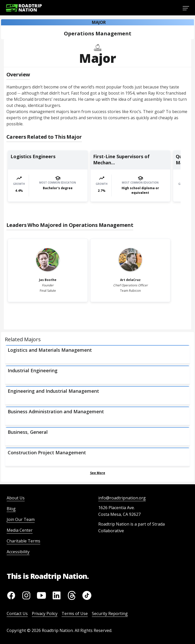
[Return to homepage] (24, 8)
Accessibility (18, 552)
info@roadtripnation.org (122, 498)
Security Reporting (110, 613)
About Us (16, 498)
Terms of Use (75, 613)
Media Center (20, 530)
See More (98, 473)
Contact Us (17, 613)
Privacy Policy (45, 613)
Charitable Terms (23, 541)
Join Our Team (21, 519)
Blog (11, 509)
